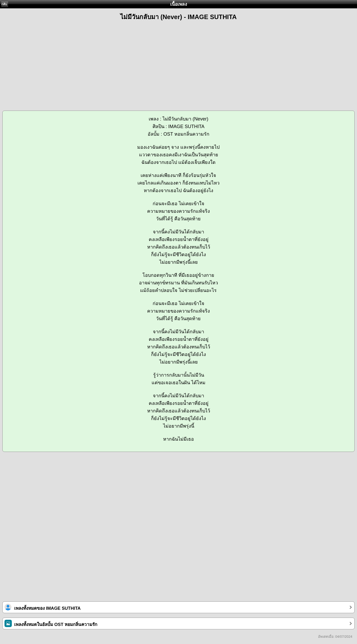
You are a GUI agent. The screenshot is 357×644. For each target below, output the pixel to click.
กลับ (4, 4)
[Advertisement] (179, 63)
